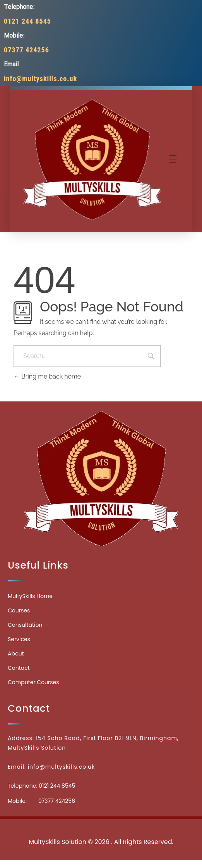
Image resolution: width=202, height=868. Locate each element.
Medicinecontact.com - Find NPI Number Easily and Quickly (101, 825)
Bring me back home (47, 376)
